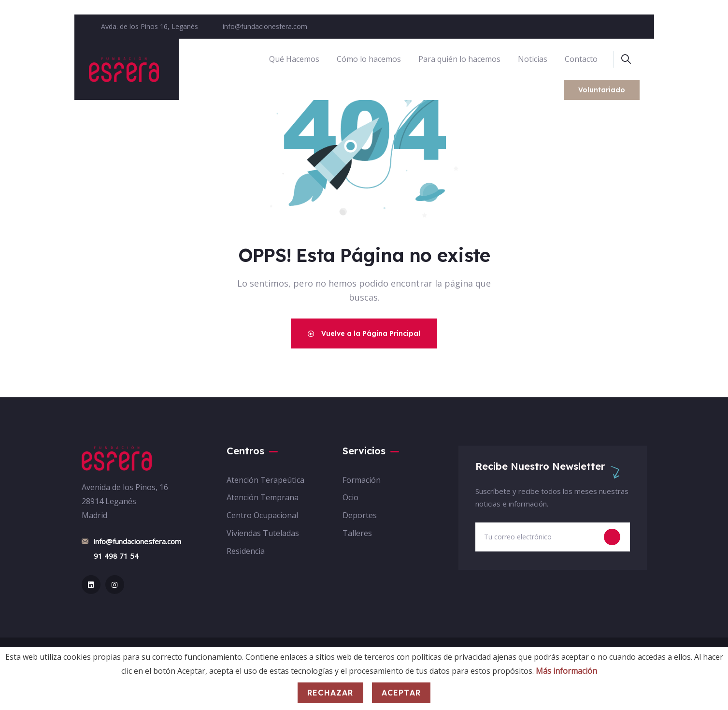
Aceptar (401, 693)
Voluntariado (602, 90)
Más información (566, 671)
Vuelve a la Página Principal (364, 333)
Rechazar (330, 693)
